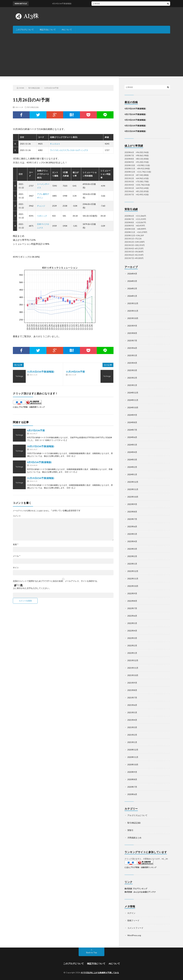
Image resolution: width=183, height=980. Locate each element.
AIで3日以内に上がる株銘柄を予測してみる (100, 973)
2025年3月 (132, 370)
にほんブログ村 (19, 407)
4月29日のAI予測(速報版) (135, 109)
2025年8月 (132, 333)
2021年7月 (132, 698)
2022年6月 (132, 616)
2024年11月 (133, 400)
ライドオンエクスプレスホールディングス (69, 150)
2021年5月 (132, 712)
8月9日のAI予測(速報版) (39, 462)
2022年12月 (133, 571)
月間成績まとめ (134, 838)
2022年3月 (132, 638)
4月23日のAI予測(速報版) (135, 126)
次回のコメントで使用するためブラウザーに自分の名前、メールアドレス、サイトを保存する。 (56, 581)
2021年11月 (133, 668)
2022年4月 (132, 631)
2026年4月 (132, 274)
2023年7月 (132, 519)
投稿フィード (133, 920)
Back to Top (92, 952)
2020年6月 (132, 794)
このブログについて (25, 30)
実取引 (130, 830)
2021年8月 (132, 690)
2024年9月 (132, 415)
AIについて (67, 30)
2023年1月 (132, 564)
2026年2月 (132, 288)
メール (17, 556)
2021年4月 (132, 720)
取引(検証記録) (33, 107)
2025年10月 (133, 318)
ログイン (131, 913)
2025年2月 (132, 378)
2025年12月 (133, 303)
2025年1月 (132, 385)
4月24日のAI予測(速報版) (135, 120)
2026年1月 (132, 296)
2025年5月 (132, 355)
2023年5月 (132, 534)
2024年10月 (133, 407)
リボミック (42, 216)
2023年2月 (132, 556)
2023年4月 (132, 541)
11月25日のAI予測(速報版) (41, 372)
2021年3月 (132, 727)
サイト (16, 568)
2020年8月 (132, 779)
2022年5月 (132, 623)
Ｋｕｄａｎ (55, 144)
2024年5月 (132, 445)
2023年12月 (133, 482)
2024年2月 (132, 467)
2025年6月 (132, 348)
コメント (17, 516)
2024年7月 (132, 430)
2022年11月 (133, 579)
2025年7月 (132, 341)
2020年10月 (133, 765)
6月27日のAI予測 (36, 430)
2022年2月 (132, 645)
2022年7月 (132, 608)
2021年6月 (132, 705)
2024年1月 (132, 474)
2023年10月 (133, 497)
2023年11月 (133, 489)
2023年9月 (132, 504)
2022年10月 (133, 586)
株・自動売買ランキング (35, 407)
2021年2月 (132, 735)
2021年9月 (132, 683)
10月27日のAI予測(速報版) (41, 446)
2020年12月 (133, 750)
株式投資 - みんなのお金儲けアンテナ (140, 892)
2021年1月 (132, 742)
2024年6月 (132, 437)
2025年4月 (132, 363)
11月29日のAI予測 (75, 372)
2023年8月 (132, 512)
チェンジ (41, 206)
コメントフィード (135, 928)
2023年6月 (132, 526)
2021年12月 (133, 660)
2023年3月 (132, 549)
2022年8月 (132, 601)
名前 (16, 544)
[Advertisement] (91, 55)
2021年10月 (133, 675)
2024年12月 (133, 393)
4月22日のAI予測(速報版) (135, 131)
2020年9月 (132, 772)
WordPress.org (134, 935)
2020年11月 (133, 757)
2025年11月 (133, 311)
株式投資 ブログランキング (136, 889)
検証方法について (48, 30)
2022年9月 (132, 593)
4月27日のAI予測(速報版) (135, 114)
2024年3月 (132, 460)
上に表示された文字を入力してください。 (32, 588)
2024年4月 (132, 452)
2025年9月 (132, 326)
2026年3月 (132, 281)
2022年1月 (132, 653)
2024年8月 (132, 422)
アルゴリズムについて (137, 815)
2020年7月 (132, 787)
